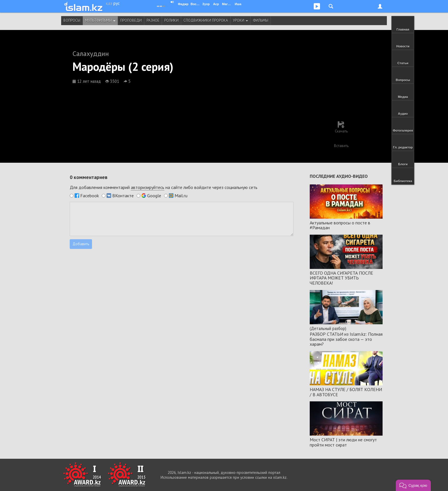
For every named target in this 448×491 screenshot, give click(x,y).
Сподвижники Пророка (206, 20)
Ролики (171, 20)
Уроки (240, 20)
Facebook (90, 196)
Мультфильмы (100, 20)
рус (117, 3)
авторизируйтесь (148, 187)
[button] (413, 485)
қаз (109, 3)
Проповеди (131, 20)
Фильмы (261, 20)
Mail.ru (181, 196)
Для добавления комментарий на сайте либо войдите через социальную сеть (164, 187)
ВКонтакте (123, 196)
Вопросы (72, 20)
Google (154, 196)
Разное (153, 20)
